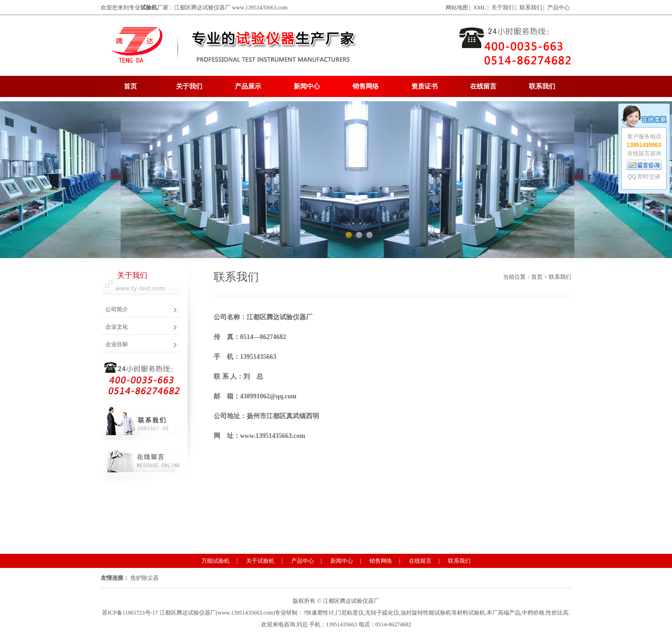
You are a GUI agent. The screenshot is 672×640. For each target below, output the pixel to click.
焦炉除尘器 (144, 578)
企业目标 (117, 344)
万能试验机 (216, 561)
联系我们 (531, 8)
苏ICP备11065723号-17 (130, 613)
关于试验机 (260, 561)
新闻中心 (307, 86)
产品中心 (559, 8)
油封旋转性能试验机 (426, 613)
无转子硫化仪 (382, 613)
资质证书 (424, 86)
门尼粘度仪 (350, 613)
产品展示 (248, 86)
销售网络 (366, 86)
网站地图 (457, 8)
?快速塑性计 (318, 613)
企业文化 (117, 327)
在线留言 (483, 86)
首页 (130, 86)
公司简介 (117, 309)
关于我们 (503, 8)
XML (480, 8)
